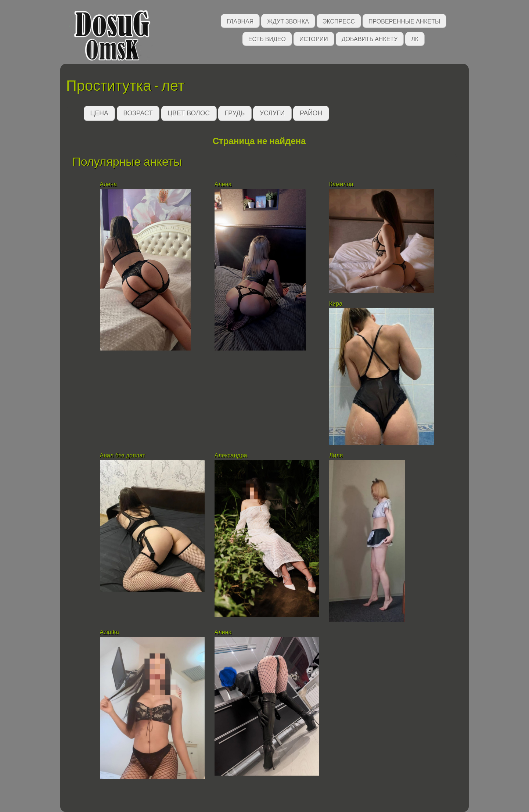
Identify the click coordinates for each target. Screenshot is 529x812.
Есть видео (267, 38)
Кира (337, 304)
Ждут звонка (288, 21)
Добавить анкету (370, 38)
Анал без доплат (123, 455)
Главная (240, 21)
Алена (109, 184)
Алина (224, 632)
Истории (314, 38)
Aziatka (110, 632)
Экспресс (339, 21)
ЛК (415, 38)
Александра (232, 455)
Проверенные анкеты (404, 21)
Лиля (336, 455)
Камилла (341, 184)
